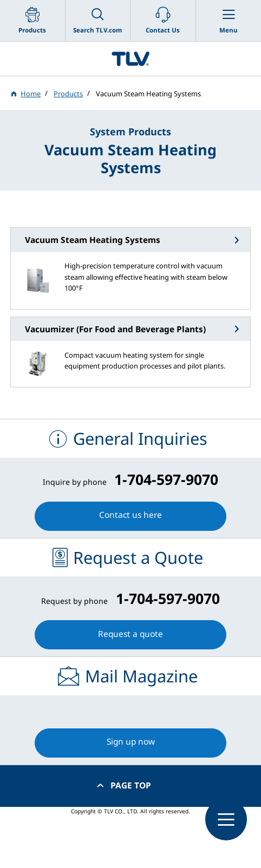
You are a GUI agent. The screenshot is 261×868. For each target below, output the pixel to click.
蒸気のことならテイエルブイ (130, 59)
